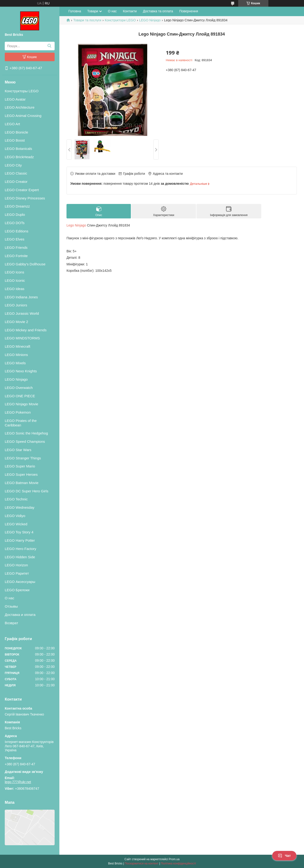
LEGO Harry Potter (20, 540)
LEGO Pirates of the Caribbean (21, 423)
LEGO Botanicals (18, 149)
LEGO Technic (16, 499)
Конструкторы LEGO (22, 91)
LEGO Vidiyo (15, 516)
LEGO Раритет (17, 573)
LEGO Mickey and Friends (26, 330)
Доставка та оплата (158, 11)
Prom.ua (174, 859)
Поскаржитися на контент (142, 863)
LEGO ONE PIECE (20, 396)
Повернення (189, 11)
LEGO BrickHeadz (19, 157)
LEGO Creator (16, 182)
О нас (9, 598)
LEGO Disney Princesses (25, 198)
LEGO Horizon (16, 565)
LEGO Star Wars (18, 450)
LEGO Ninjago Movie (21, 404)
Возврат (11, 623)
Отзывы (11, 606)
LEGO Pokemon (18, 412)
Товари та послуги (87, 20)
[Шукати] (49, 46)
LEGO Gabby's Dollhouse (25, 264)
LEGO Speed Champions (25, 441)
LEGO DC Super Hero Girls (26, 491)
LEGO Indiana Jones (21, 297)
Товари (93, 11)
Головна (75, 11)
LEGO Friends (16, 247)
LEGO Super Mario (20, 466)
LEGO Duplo (15, 215)
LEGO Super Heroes (21, 474)
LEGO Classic (16, 173)
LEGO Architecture (20, 107)
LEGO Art (12, 124)
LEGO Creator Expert (22, 190)
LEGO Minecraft (18, 346)
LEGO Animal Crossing (23, 116)
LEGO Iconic (15, 280)
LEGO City (13, 165)
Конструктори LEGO (120, 20)
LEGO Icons (14, 272)
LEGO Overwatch (19, 388)
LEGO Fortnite (16, 256)
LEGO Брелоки (17, 590)
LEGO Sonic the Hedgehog (26, 433)
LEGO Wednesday (20, 507)
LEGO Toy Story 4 (19, 532)
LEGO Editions (17, 231)
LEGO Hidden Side (20, 557)
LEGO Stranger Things (23, 458)
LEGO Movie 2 (16, 322)
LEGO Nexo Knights (21, 371)
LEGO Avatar (15, 99)
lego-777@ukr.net (18, 782)
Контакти (130, 11)
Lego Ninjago (76, 225)
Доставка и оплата (20, 615)
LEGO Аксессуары (20, 582)
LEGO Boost (15, 140)
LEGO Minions (16, 355)
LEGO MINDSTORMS (22, 338)
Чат (284, 856)
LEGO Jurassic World (22, 313)
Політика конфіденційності (178, 863)
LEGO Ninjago (16, 379)
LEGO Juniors (16, 305)
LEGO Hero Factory (21, 549)
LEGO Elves (15, 239)
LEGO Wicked (16, 524)
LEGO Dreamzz (17, 206)
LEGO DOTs (15, 223)
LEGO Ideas (15, 289)
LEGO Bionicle (16, 132)
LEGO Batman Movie (22, 483)
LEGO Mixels (15, 363)
